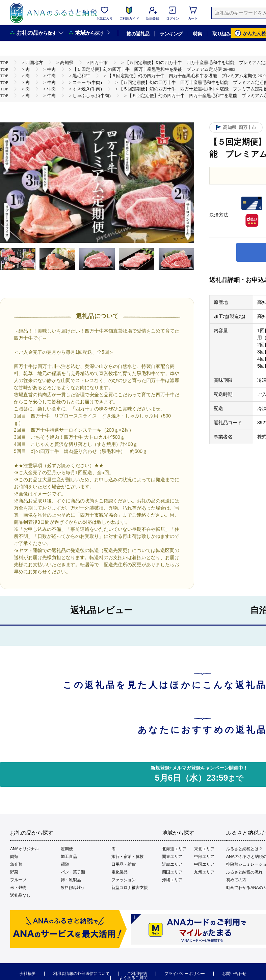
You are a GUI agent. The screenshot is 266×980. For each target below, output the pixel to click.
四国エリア (172, 872)
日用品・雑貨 (124, 864)
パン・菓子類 (73, 872)
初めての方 (236, 880)
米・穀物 (18, 888)
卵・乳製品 (71, 880)
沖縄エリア (172, 880)
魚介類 (16, 864)
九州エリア (204, 872)
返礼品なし (20, 895)
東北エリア (204, 849)
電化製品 (119, 872)
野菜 (14, 872)
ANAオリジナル (24, 849)
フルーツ (18, 880)
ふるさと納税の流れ (244, 872)
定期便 (67, 849)
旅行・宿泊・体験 (128, 857)
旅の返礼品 (138, 34)
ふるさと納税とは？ (244, 849)
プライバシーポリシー (185, 974)
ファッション (124, 880)
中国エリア (204, 864)
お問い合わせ (234, 974)
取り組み (221, 34)
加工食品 (69, 857)
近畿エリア (172, 864)
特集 (198, 34)
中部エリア (204, 857)
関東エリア (172, 857)
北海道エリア (174, 849)
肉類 (14, 857)
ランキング (171, 34)
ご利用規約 (137, 974)
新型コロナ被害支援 (130, 888)
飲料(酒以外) (72, 888)
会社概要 (28, 974)
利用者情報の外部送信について (81, 974)
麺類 (65, 864)
